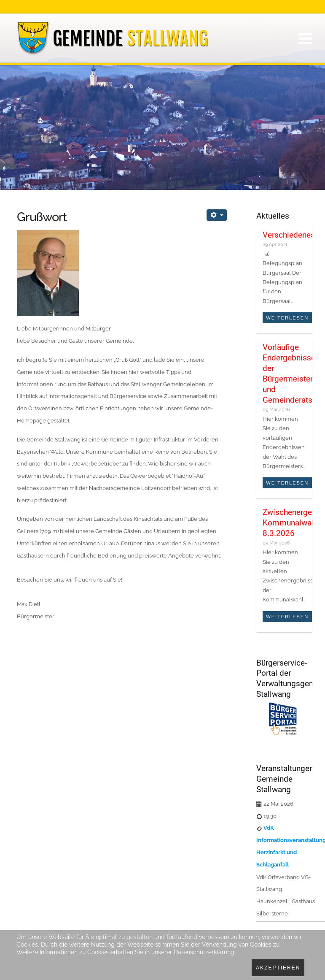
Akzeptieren (278, 968)
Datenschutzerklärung (204, 952)
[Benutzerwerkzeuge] (217, 215)
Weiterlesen (287, 318)
